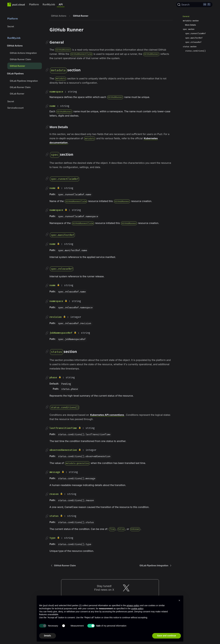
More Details (190, 25)
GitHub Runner (17, 66)
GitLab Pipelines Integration (24, 81)
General (186, 16)
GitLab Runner (17, 94)
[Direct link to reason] (47, 494)
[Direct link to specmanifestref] (47, 234)
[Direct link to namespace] (47, 92)
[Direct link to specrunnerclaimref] (47, 178)
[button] (179, 600)
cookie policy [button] (137, 609)
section (191, 21)
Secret (11, 26)
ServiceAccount (15, 108)
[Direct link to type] (47, 538)
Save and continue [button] (167, 636)
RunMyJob (49, 4)
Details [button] (48, 636)
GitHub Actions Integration (23, 53)
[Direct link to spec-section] (47, 154)
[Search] (194, 5)
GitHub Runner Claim (20, 59)
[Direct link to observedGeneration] (47, 450)
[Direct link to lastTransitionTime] (47, 428)
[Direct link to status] (47, 516)
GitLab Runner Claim (20, 87)
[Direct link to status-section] (47, 351)
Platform (34, 4)
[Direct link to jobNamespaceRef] (47, 333)
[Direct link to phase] (47, 378)
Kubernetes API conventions (107, 415)
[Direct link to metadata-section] (47, 70)
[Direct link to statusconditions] (47, 407)
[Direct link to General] (47, 42)
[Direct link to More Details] (47, 127)
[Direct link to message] (47, 472)
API (61, 4)
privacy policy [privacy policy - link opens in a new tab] (133, 605)
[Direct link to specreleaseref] (47, 268)
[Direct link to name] (47, 106)
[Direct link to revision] (47, 317)
